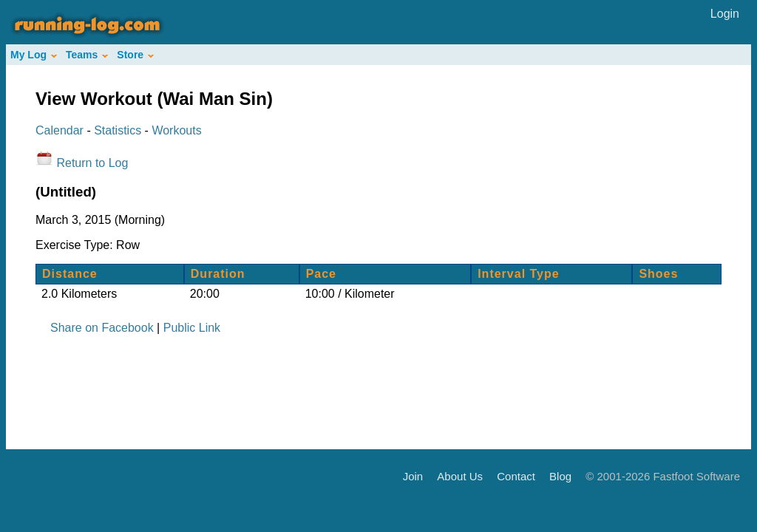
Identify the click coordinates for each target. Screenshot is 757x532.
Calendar (60, 130)
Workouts (176, 130)
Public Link (192, 328)
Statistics (118, 130)
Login (725, 14)
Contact (516, 475)
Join (413, 475)
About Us (460, 475)
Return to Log (92, 163)
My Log (34, 55)
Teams (87, 55)
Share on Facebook (102, 328)
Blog (560, 475)
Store (135, 55)
